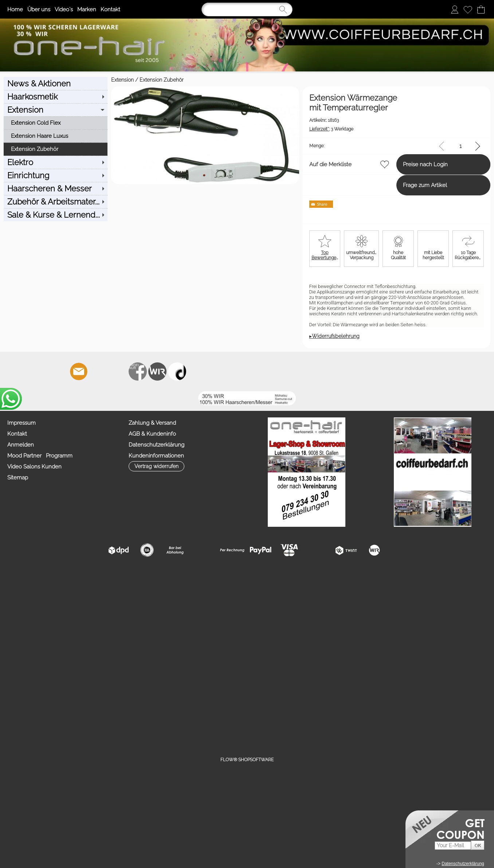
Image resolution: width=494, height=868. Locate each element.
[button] (34, 371)
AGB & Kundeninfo (152, 434)
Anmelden (21, 445)
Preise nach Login (399, 164)
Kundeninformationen (156, 456)
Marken (87, 9)
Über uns (39, 9)
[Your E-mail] (453, 846)
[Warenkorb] (481, 9)
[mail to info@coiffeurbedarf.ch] (79, 371)
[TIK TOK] (177, 371)
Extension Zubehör (54, 80)
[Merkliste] (468, 9)
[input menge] (460, 146)
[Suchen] (247, 9)
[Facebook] (98, 371)
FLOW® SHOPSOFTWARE (247, 760)
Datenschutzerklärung (156, 445)
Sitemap (18, 478)
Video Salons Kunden (34, 467)
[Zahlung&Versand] (157, 371)
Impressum (21, 423)
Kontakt (110, 9)
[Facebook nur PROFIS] (138, 371)
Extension (15, 80)
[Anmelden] (455, 9)
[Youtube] (118, 371)
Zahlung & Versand (152, 423)
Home (15, 9)
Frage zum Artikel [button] (398, 185)
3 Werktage (277, 129)
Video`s (64, 9)
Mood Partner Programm (40, 456)
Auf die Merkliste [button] (277, 164)
